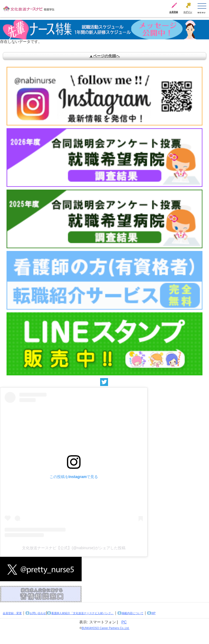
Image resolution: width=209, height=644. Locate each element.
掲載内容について (133, 613)
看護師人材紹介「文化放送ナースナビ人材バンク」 (82, 613)
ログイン (188, 12)
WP (153, 613)
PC (124, 622)
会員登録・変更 (12, 613)
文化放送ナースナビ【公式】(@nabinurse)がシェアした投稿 (74, 548)
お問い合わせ (38, 613)
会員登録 (174, 12)
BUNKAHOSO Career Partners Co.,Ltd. (106, 628)
